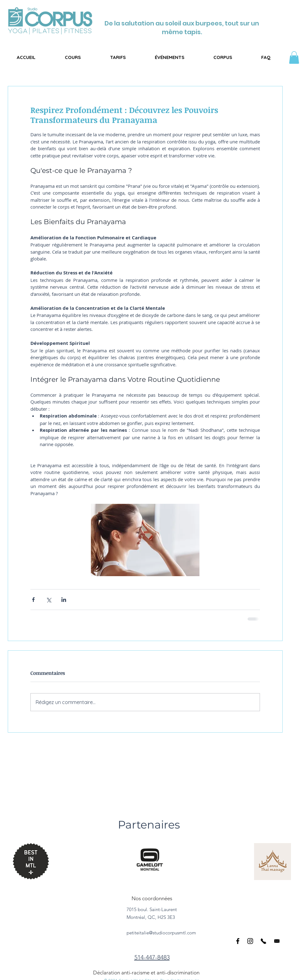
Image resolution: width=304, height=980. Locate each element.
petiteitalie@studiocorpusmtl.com (161, 933)
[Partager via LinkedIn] (64, 600)
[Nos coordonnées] (152, 898)
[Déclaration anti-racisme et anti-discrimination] (148, 972)
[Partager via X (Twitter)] (49, 600)
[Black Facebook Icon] (238, 941)
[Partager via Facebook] (33, 600)
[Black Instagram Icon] (250, 941)
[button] (73, 57)
